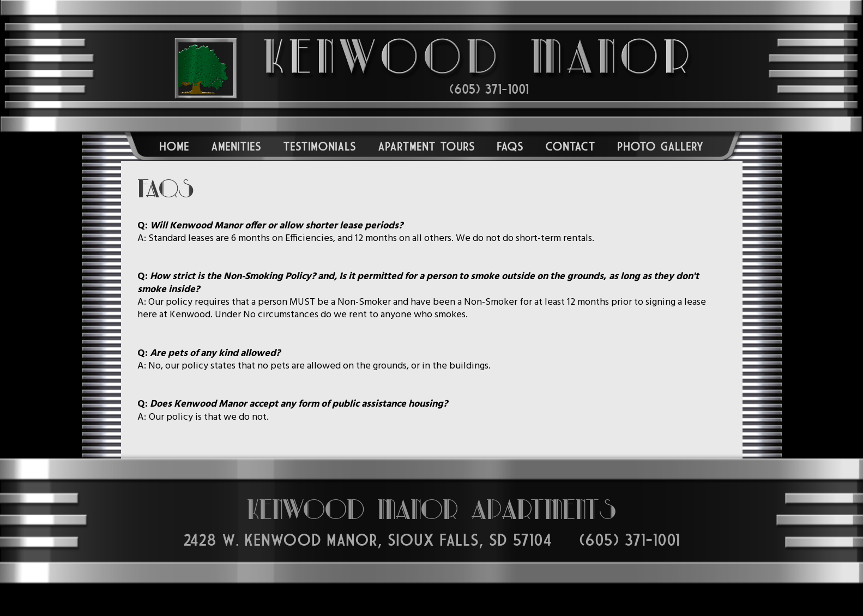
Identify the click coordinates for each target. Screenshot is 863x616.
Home (174, 146)
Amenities (236, 146)
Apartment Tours (426, 146)
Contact (570, 146)
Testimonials (319, 146)
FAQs (510, 146)
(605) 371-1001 (489, 89)
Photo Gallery (660, 146)
